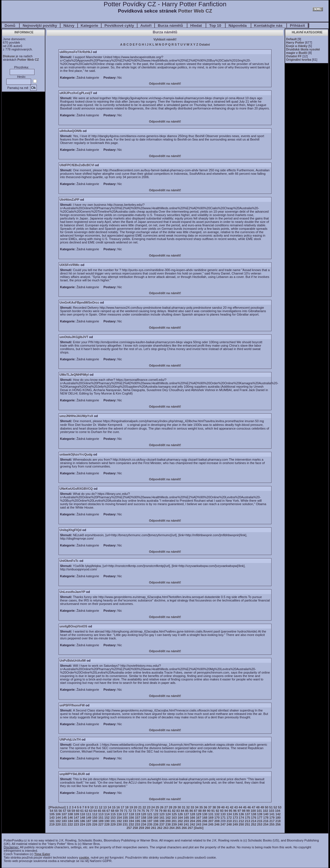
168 (205, 818)
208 (217, 821)
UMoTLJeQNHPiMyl (74, 375)
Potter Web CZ (195, 11)
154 (119, 818)
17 (122, 807)
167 (199, 818)
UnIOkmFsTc (69, 561)
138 (254, 814)
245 (211, 824)
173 (235, 818)
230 (119, 824)
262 (160, 828)
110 (82, 814)
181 (52, 821)
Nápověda (238, 26)
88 (200, 811)
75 (143, 811)
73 (134, 811)
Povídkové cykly (119, 26)
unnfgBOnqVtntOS (73, 626)
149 (89, 818)
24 (153, 807)
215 (260, 821)
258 (135, 828)
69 (117, 811)
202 (180, 821)
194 (131, 821)
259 (141, 828)
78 (156, 811)
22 (144, 807)
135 (235, 814)
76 (147, 811)
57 (64, 811)
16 (118, 807)
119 (137, 814)
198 (156, 821)
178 (266, 818)
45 (245, 807)
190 (107, 821)
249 (235, 824)
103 (272, 811)
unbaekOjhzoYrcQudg (76, 454)
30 (179, 807)
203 (186, 821)
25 (157, 807)
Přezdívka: (22, 67)
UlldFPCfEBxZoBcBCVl (77, 165)
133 (223, 814)
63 (91, 811)
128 (193, 814)
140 (266, 814)
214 (254, 821)
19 (131, 807)
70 (121, 811)
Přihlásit (297, 26)
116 (119, 814)
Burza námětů (171, 26)
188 (95, 821)
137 (248, 814)
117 (125, 814)
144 (58, 818)
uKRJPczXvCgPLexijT (76, 93)
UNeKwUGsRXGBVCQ (76, 489)
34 (197, 807)
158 (143, 818)
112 (95, 814)
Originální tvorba (299, 60)
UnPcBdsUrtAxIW (72, 660)
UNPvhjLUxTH (70, 739)
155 (125, 818)
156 (131, 818)
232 (131, 824)
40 (223, 807)
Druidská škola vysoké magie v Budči (303, 51)
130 (205, 814)
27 (166, 807)
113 (101, 814)
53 (280, 807)
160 (156, 818)
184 (70, 821)
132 (217, 814)
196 (143, 821)
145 (64, 818)
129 (199, 814)
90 (209, 811)
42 (232, 807)
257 (129, 828)
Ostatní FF (294, 56)
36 (205, 807)
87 (196, 811)
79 (161, 811)
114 (107, 814)
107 (64, 814)
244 (205, 824)
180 (278, 818)
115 (113, 814)
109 (76, 814)
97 (239, 811)
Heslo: (22, 77)
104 (278, 811)
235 (150, 824)
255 (272, 824)
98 (244, 811)
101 (259, 811)
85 (187, 811)
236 (156, 824)
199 (162, 821)
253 (260, 824)
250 (241, 824)
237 (162, 824)
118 (131, 814)
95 (230, 811)
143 (52, 818)
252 (254, 824)
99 (248, 811)
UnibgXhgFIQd (70, 530)
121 (150, 814)
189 (101, 821)
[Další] (199, 828)
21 (140, 807)
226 (95, 824)
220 (58, 824)
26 (162, 807)
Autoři (146, 26)
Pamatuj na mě (18, 88)
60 (78, 811)
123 (162, 814)
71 (126, 811)
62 (86, 811)
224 (82, 824)
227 (101, 824)
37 (210, 807)
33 (192, 807)
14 (109, 807)
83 (178, 811)
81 (169, 811)
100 (253, 811)
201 (174, 821)
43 (236, 807)
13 (105, 807)
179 (272, 818)
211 (235, 821)
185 (76, 821)
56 (60, 811)
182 (58, 821)
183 (64, 821)
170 (217, 818)
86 (191, 811)
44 (240, 807)
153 (113, 818)
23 (149, 807)
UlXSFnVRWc (69, 265)
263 (166, 828)
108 (70, 814)
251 (248, 824)
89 (204, 811)
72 (130, 811)
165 (186, 818)
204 (193, 821)
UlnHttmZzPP (69, 200)
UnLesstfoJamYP (72, 592)
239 (174, 824)
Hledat (197, 26)
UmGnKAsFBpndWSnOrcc (79, 302)
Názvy (69, 26)
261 (154, 828)
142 (278, 814)
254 (266, 824)
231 (125, 824)
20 (135, 807)
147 (76, 818)
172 (229, 818)
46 (249, 807)
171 (223, 818)
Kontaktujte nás (269, 26)
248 (229, 824)
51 (271, 807)
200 (168, 821)
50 (266, 807)
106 (58, 814)
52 (275, 807)
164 (180, 818)
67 (108, 811)
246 (217, 824)
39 (218, 807)
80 (165, 811)
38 (214, 807)
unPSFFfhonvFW (72, 705)
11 (96, 807)
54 (51, 811)
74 (139, 811)
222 (70, 824)
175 (248, 818)
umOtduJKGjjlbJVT (74, 337)
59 (73, 811)
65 (100, 811)
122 (156, 814)
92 (217, 811)
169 (211, 818)
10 (92, 807)
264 (172, 828)
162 (168, 818)
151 (101, 818)
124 (168, 814)
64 (95, 811)
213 (248, 821)
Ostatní (205, 44)
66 (104, 811)
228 (107, 824)
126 (180, 814)
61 (82, 811)
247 (223, 824)
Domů (10, 26)
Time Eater (42, 854)
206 (205, 821)
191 (113, 821)
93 (222, 811)
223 (76, 824)
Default (291, 39)
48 (258, 807)
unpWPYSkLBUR (72, 774)
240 (180, 824)
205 (199, 821)
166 (193, 818)
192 (119, 821)
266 (184, 828)
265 (178, 828)
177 (260, 818)
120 (143, 814)
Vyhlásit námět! (165, 39)
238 (168, 824)
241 (186, 824)
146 (70, 818)
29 (175, 807)
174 (241, 818)
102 (266, 811)
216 (266, 821)
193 (125, 821)
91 (213, 811)
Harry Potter (295, 42)
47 (254, 807)
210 (229, 821)
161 (162, 818)
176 (254, 818)
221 (64, 824)
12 (101, 807)
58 (69, 811)
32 (188, 807)
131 (211, 814)
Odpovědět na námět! (165, 84)
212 (241, 821)
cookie (84, 857)
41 (227, 807)
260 (147, 828)
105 (52, 814)
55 (56, 811)
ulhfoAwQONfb (71, 131)
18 (127, 807)
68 (113, 811)
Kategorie (89, 26)
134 (229, 814)
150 (95, 818)
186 (82, 821)
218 (278, 821)
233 (137, 824)
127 (186, 814)
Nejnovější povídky (40, 26)
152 (107, 818)
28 (171, 807)
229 (113, 824)
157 (137, 818)
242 (193, 824)
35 (201, 807)
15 (114, 807)
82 (174, 811)
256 (278, 824)
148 (82, 818)
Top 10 (216, 26)
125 (174, 814)
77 (152, 811)
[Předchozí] (57, 807)
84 (183, 811)
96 (235, 811)
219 (52, 824)
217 (272, 821)
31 (184, 807)
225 (89, 824)
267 (190, 828)
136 (241, 814)
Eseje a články (297, 46)
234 (143, 824)
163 (174, 818)
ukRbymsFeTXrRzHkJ (76, 52)
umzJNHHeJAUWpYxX (76, 416)
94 (226, 811)
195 (137, 821)
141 (272, 814)
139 (260, 814)
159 (150, 818)
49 (262, 807)
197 (150, 821)
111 (89, 814)
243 (199, 824)
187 (89, 821)
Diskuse (9, 56)
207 (211, 821)
